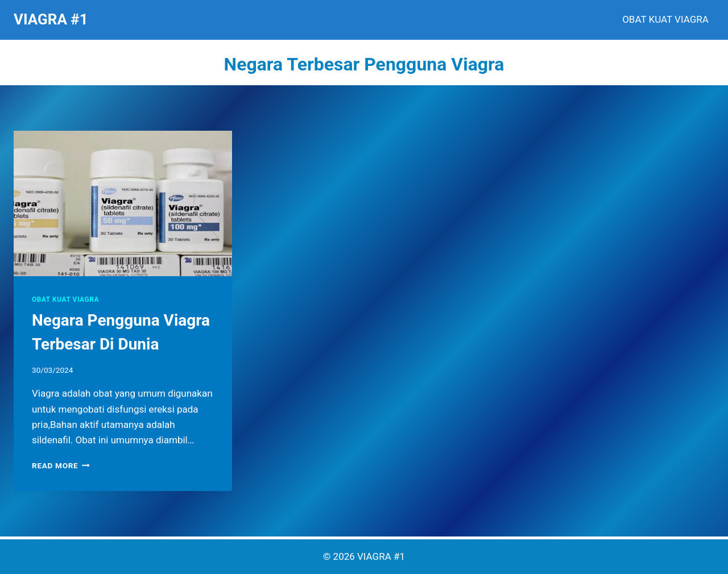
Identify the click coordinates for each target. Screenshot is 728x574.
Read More (61, 465)
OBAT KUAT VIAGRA (665, 19)
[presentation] (123, 203)
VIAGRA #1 (381, 556)
